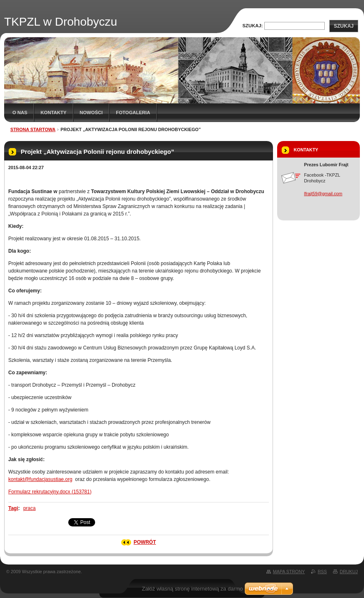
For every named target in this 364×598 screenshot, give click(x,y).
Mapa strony (289, 572)
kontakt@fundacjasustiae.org (40, 479)
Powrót (145, 542)
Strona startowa (33, 129)
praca (29, 508)
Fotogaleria (133, 112)
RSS (322, 572)
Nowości (91, 112)
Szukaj (344, 26)
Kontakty (53, 112)
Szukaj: (253, 26)
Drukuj (349, 572)
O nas (20, 112)
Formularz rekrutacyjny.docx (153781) (50, 492)
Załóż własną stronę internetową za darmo (192, 589)
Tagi (13, 508)
